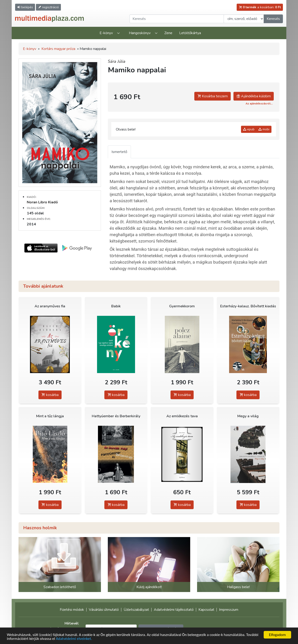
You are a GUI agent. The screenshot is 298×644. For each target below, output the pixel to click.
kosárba (50, 395)
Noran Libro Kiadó (42, 202)
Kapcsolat (206, 610)
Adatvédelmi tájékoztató (174, 610)
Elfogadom (277, 635)
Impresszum (229, 610)
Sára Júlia (117, 61)
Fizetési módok (72, 610)
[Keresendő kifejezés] (177, 19)
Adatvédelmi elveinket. (74, 639)
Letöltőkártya (190, 33)
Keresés (273, 19)
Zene (168, 33)
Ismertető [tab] (119, 152)
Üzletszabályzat (136, 610)
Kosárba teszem (213, 96)
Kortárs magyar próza (58, 49)
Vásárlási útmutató (104, 610)
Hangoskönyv (140, 33)
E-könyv (106, 33)
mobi (264, 129)
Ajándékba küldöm (254, 96)
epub (249, 129)
